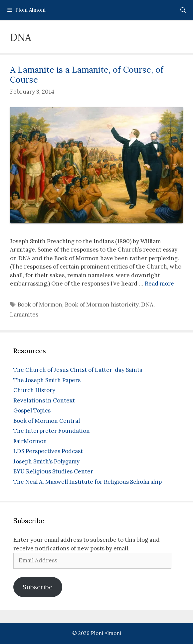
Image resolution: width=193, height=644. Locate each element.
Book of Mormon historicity (102, 305)
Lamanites (24, 315)
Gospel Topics (32, 410)
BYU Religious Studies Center (53, 471)
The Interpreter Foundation (52, 431)
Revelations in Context (44, 400)
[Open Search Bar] (183, 10)
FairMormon (30, 441)
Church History (34, 390)
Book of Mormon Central (47, 421)
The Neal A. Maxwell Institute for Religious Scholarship (88, 482)
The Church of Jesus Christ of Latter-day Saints (78, 370)
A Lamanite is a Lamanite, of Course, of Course (87, 75)
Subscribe (38, 587)
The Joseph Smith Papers (47, 380)
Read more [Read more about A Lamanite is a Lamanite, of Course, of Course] (159, 284)
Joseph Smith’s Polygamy (46, 461)
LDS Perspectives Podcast (48, 451)
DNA (147, 305)
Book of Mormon (40, 305)
